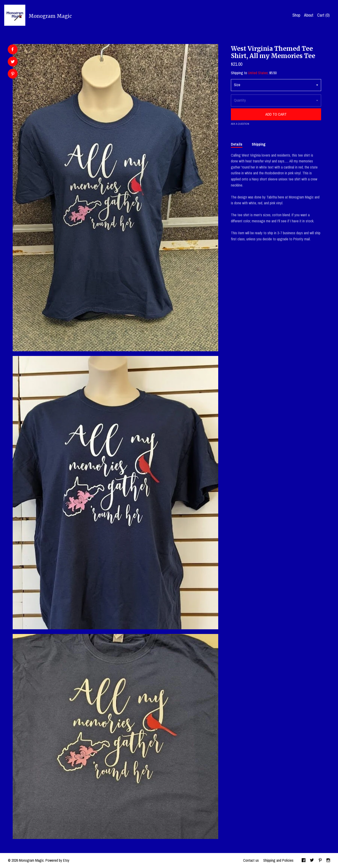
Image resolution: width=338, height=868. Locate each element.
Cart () (323, 15)
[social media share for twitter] (13, 62)
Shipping (259, 144)
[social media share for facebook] (12, 49)
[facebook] (304, 861)
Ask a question (240, 124)
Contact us (251, 860)
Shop (296, 15)
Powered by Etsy (57, 860)
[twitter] (312, 861)
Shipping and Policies (278, 860)
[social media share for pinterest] (13, 74)
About (309, 15)
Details (237, 144)
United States (258, 73)
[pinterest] (320, 861)
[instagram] (328, 861)
